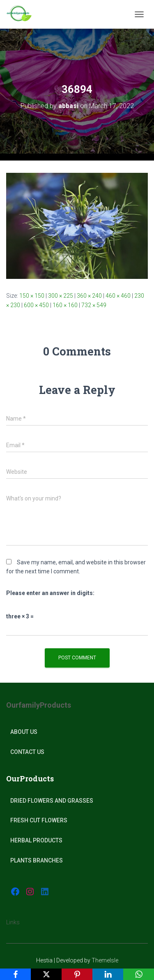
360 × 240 (89, 296)
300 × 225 (61, 296)
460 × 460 (118, 296)
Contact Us (27, 752)
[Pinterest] (77, 974)
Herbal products (36, 840)
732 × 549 (94, 305)
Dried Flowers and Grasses (52, 801)
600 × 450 (36, 305)
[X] (46, 974)
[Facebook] (15, 974)
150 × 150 (32, 296)
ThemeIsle (105, 960)
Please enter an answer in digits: (50, 593)
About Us (24, 732)
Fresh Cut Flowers (39, 820)
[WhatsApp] (139, 974)
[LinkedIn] (108, 974)
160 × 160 (65, 305)
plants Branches (37, 860)
